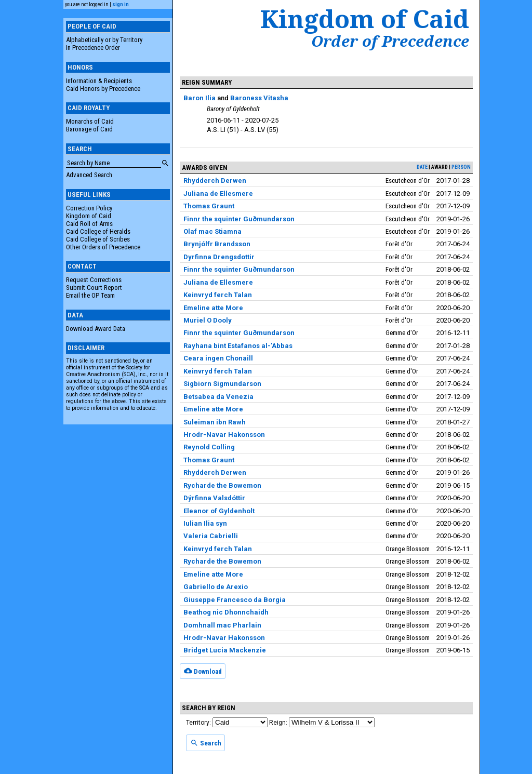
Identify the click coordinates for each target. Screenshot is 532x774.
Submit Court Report (94, 288)
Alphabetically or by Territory (104, 40)
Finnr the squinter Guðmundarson (239, 219)
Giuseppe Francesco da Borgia (235, 600)
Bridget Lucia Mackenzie (225, 650)
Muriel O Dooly (208, 320)
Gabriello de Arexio (216, 587)
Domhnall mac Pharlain (222, 625)
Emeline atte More (213, 308)
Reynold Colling (209, 447)
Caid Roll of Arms (89, 224)
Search (206, 743)
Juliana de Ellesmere (218, 193)
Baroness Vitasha (259, 98)
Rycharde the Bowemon (222, 485)
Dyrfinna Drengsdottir (219, 257)
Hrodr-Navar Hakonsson (224, 435)
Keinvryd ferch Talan (218, 295)
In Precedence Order (93, 48)
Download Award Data (96, 329)
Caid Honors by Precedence (103, 89)
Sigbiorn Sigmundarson (222, 384)
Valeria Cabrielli (211, 536)
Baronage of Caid (89, 129)
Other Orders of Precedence (103, 247)
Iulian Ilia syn (205, 523)
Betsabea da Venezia (218, 397)
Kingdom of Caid (89, 216)
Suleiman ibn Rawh (215, 422)
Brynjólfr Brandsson (217, 244)
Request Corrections (94, 280)
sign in (121, 4)
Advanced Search (89, 175)
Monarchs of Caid (90, 121)
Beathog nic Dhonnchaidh (226, 612)
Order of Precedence (390, 41)
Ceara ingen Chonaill (218, 358)
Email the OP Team (90, 295)
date (422, 167)
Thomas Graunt (209, 206)
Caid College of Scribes (98, 239)
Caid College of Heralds (98, 231)
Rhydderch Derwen (215, 181)
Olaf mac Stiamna (212, 231)
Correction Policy (89, 208)
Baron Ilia (199, 98)
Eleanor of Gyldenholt (219, 511)
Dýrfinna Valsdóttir (214, 498)
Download (203, 671)
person (461, 167)
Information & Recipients (99, 81)
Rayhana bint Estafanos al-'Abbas (238, 346)
